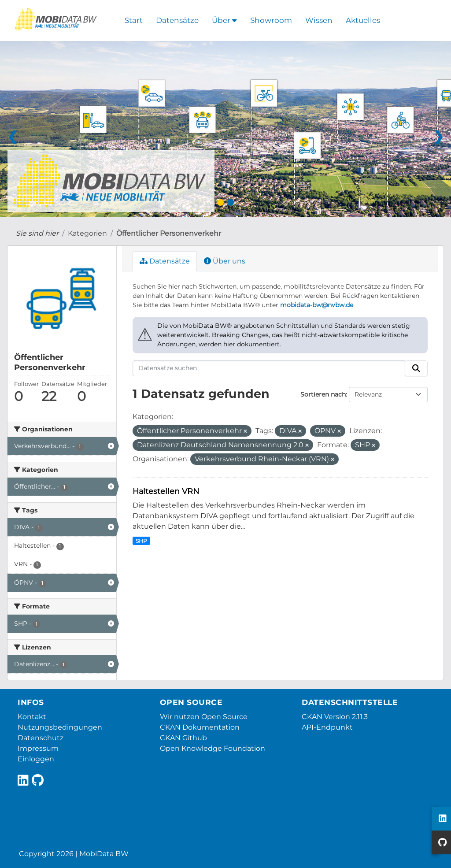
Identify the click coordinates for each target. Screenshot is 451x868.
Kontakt (32, 717)
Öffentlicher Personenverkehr (169, 233)
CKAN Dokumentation (200, 727)
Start (134, 20)
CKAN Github (183, 738)
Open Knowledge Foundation (213, 748)
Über (224, 20)
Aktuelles (363, 20)
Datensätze (177, 20)
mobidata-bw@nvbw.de (317, 305)
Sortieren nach (323, 394)
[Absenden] (416, 368)
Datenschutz (41, 738)
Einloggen (36, 759)
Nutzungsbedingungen (60, 727)
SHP (141, 541)
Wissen (319, 20)
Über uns (225, 261)
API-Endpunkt (327, 727)
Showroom (271, 20)
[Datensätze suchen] (269, 368)
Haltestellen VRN (166, 491)
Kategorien (87, 233)
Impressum (38, 748)
